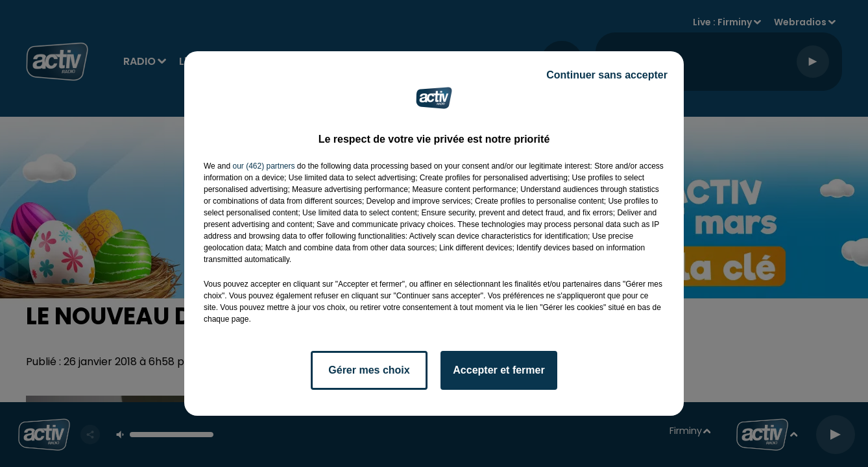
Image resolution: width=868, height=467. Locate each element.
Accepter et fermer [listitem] (499, 370)
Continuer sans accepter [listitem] (607, 75)
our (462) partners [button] (263, 166)
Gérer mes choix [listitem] (369, 370)
